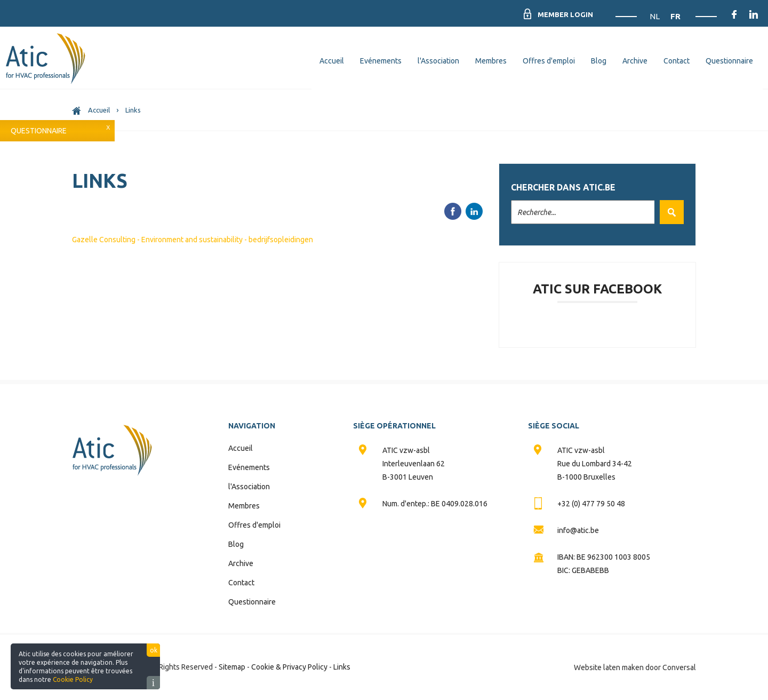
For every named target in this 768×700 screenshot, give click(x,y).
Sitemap (232, 667)
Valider (669, 212)
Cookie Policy (73, 679)
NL (655, 16)
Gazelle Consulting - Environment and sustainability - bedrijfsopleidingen (193, 240)
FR (675, 16)
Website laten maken (609, 667)
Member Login (564, 14)
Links (342, 667)
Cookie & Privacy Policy (289, 667)
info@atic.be (578, 530)
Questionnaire (39, 131)
